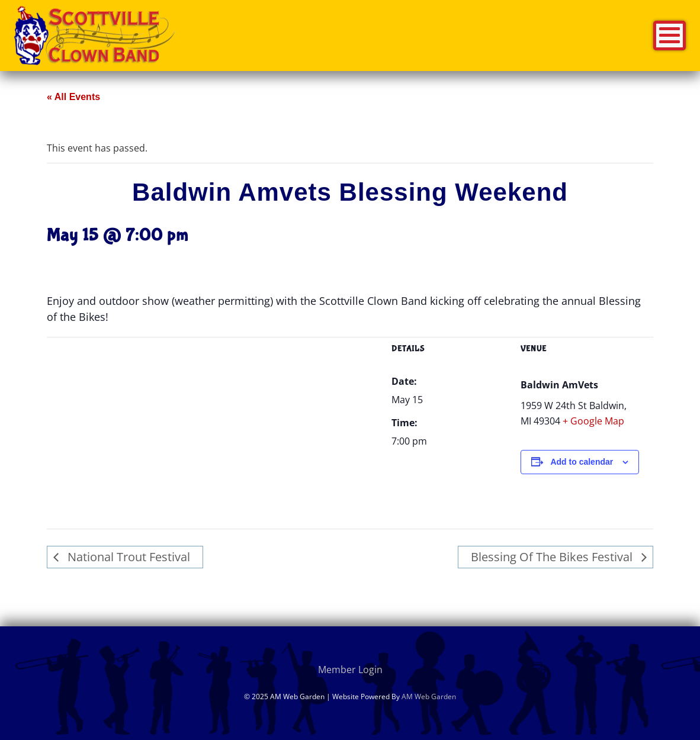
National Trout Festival (127, 557)
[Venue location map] (212, 400)
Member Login (350, 670)
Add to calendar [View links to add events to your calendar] (582, 462)
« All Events (73, 97)
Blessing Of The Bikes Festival (553, 557)
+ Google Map (593, 421)
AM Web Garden (429, 696)
